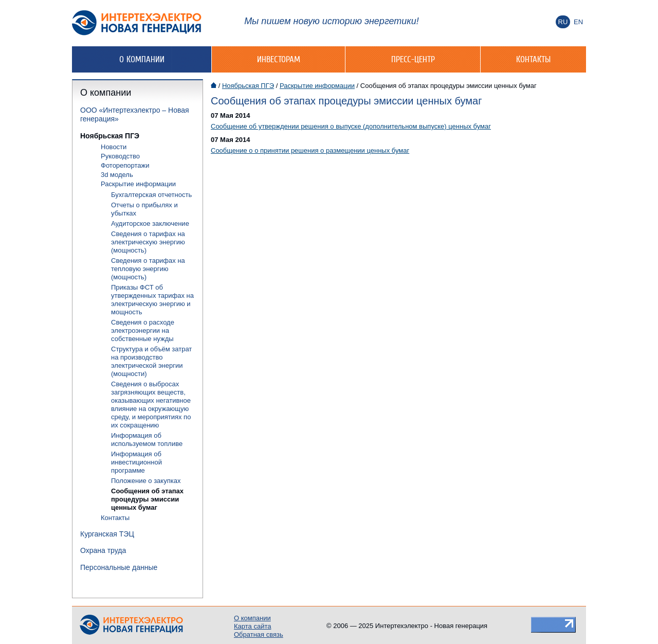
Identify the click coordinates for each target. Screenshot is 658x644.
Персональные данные (119, 567)
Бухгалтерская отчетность (151, 195)
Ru (563, 22)
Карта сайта (252, 626)
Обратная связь (259, 634)
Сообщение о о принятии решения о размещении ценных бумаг (310, 150)
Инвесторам (279, 59)
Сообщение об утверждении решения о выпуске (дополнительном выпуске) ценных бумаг (351, 126)
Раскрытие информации (138, 184)
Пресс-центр (413, 59)
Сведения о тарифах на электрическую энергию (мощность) (148, 242)
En (578, 22)
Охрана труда (103, 550)
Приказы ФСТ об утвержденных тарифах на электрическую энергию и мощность (152, 300)
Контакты (533, 59)
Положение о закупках (146, 481)
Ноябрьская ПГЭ (110, 136)
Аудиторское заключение (150, 223)
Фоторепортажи (125, 165)
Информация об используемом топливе (147, 440)
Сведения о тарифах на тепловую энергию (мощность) (148, 269)
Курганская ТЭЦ (107, 534)
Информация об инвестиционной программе (136, 462)
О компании (142, 59)
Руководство (120, 156)
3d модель (117, 175)
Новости (114, 147)
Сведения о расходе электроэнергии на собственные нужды (143, 330)
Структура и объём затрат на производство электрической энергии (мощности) (151, 361)
